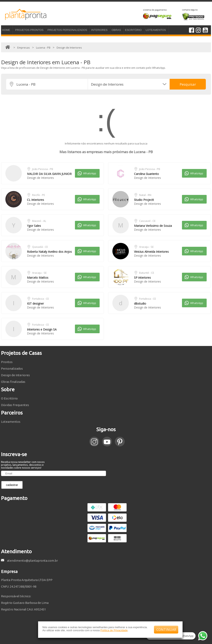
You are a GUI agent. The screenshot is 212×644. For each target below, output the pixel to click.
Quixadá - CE (40, 247)
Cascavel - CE (147, 221)
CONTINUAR (166, 630)
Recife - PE (39, 195)
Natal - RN (145, 195)
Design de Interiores (40, 178)
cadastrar (12, 485)
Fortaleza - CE (41, 299)
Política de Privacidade (114, 630)
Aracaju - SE (146, 247)
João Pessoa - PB (43, 169)
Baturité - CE (147, 273)
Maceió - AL (39, 221)
